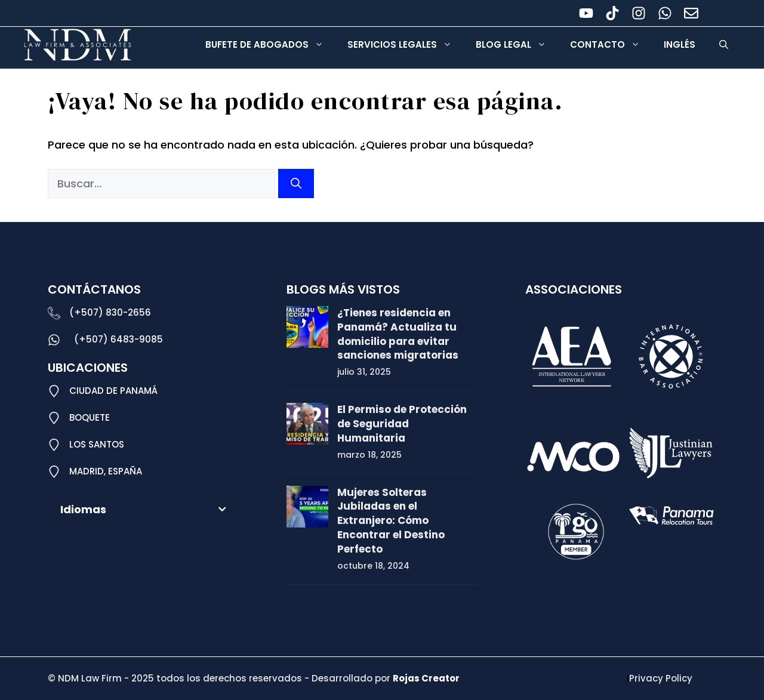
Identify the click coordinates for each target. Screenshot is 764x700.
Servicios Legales (406, 45)
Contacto (611, 45)
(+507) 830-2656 (110, 312)
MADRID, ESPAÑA (106, 471)
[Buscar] (296, 184)
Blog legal (517, 45)
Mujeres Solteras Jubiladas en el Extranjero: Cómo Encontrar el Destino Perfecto (391, 521)
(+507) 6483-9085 (118, 339)
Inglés (680, 44)
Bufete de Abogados (270, 45)
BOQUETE (90, 417)
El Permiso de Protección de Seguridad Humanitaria (402, 424)
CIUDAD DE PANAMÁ (113, 391)
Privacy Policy (661, 678)
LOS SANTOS (97, 444)
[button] (724, 45)
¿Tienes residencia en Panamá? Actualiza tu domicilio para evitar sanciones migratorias (398, 334)
